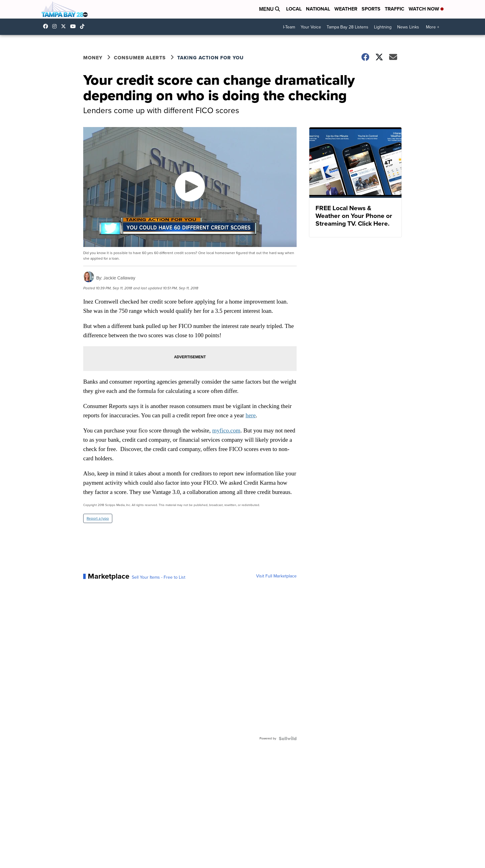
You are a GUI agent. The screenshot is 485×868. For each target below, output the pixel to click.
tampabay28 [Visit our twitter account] (65, 26)
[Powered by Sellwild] (288, 738)
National (318, 9)
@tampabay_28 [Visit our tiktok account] (84, 26)
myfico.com (226, 430)
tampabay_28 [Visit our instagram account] (56, 26)
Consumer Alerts (140, 58)
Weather (346, 9)
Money (93, 58)
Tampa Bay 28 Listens (348, 27)
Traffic (395, 9)
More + (433, 27)
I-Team (289, 27)
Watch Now (426, 9)
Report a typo (98, 518)
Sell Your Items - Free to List (159, 577)
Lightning (383, 27)
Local (294, 9)
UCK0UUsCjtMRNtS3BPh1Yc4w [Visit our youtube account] (75, 26)
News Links (408, 27)
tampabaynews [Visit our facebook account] (47, 26)
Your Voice (311, 27)
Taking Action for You (210, 58)
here (251, 415)
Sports (371, 9)
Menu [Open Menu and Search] (269, 9)
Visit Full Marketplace (276, 576)
